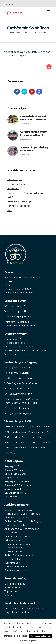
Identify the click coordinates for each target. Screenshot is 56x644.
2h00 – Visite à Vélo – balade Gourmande (28, 442)
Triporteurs (11, 591)
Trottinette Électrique (17, 322)
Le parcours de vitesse (17, 544)
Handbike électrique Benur (20, 326)
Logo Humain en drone (18, 612)
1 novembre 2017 (19, 33)
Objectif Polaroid (14, 559)
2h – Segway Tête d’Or (17, 388)
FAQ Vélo (10, 453)
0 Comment (40, 33)
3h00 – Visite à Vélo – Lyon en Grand (25, 448)
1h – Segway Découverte (18, 367)
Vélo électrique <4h (16, 311)
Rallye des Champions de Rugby (23, 521)
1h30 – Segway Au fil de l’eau (21, 403)
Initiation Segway (14, 540)
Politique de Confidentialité (20, 293)
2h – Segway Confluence (18, 408)
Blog (7, 285)
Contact (9, 281)
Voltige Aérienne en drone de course (25, 350)
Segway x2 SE (12, 478)
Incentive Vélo (13, 563)
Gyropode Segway (15, 584)
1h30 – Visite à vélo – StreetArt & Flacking (27, 427)
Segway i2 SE (12, 466)
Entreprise (13, 189)
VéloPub (9, 595)
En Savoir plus (28, 640)
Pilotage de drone (15, 343)
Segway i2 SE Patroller (17, 470)
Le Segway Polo (14, 548)
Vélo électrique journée (18, 317)
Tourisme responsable (20, 206)
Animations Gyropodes (17, 517)
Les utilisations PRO (15, 493)
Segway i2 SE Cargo (16, 474)
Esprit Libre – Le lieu (16, 525)
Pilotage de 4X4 (13, 339)
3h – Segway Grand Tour (18, 394)
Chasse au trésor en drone (19, 346)
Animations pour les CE (18, 536)
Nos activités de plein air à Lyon (22, 278)
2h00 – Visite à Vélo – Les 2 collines (24, 437)
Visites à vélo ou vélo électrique (22, 514)
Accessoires (11, 496)
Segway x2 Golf (13, 489)
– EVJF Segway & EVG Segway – (22, 399)
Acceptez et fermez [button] (41, 636)
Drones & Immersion (16, 570)
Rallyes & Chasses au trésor (20, 555)
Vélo (10, 210)
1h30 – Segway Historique (19, 378)
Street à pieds (12, 587)
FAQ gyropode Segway (18, 413)
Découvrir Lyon (16, 184)
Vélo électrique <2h (15, 306)
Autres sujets (15, 179)
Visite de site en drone (17, 354)
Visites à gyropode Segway (19, 510)
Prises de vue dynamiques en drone (25, 608)
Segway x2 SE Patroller (17, 481)
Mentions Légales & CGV (18, 289)
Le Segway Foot (14, 551)
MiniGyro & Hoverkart (17, 567)
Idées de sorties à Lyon (20, 201)
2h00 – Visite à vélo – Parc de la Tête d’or (27, 432)
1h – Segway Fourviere (17, 373)
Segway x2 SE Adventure (19, 485)
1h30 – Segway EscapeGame (21, 383)
